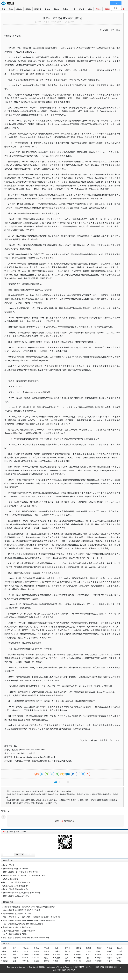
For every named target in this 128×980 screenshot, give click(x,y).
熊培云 (120, 954)
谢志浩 (99, 961)
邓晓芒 (26, 954)
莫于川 (78, 961)
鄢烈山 (68, 948)
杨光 (119, 961)
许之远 (5, 961)
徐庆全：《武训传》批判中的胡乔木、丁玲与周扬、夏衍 (24, 875)
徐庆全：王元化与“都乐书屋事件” (15, 886)
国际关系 (38, 9)
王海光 (120, 951)
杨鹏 (15, 954)
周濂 (4, 954)
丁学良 (47, 948)
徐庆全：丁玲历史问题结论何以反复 (16, 882)
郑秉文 (68, 961)
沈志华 (47, 951)
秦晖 (4, 948)
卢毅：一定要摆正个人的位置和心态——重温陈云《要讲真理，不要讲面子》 (32, 917)
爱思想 (8, 4)
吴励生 (36, 961)
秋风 (4, 958)
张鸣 (98, 951)
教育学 (66, 9)
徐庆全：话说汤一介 (10, 865)
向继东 (57, 951)
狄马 (88, 954)
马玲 (67, 954)
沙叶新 (78, 958)
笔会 (13, 753)
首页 (4, 9)
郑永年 (26, 948)
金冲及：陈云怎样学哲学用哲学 (14, 934)
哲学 (90, 9)
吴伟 (67, 958)
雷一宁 (36, 958)
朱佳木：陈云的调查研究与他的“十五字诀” (19, 931)
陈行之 (15, 948)
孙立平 (109, 961)
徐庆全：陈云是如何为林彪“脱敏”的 (16, 896)
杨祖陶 (36, 951)
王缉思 (36, 954)
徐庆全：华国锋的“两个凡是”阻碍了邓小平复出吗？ (22, 893)
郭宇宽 (15, 951)
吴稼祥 (120, 958)
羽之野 (89, 961)
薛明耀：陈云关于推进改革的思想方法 (17, 927)
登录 (62, 821)
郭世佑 (57, 954)
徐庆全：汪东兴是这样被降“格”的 (15, 889)
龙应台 (36, 948)
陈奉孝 (47, 954)
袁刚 (15, 961)
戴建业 (78, 951)
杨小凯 (26, 961)
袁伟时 (99, 954)
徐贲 (4, 951)
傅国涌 (78, 948)
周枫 (46, 958)
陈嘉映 (89, 948)
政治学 (28, 9)
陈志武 (120, 948)
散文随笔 (21, 753)
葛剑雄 (99, 958)
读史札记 (31, 753)
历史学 (82, 9)
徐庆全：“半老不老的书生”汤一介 (15, 869)
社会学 (48, 9)
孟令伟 (26, 958)
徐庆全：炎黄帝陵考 (10, 879)
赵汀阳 (68, 951)
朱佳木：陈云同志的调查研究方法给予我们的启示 (21, 910)
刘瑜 (88, 958)
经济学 (19, 9)
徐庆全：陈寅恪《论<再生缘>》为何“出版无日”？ (21, 872)
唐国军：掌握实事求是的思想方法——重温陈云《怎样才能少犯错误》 (29, 920)
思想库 (98, 9)
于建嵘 (109, 948)
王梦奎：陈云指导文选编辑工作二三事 (17, 914)
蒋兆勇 (57, 958)
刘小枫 (15, 958)
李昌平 (89, 951)
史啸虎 (109, 954)
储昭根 (109, 958)
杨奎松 (109, 951)
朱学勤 (47, 961)
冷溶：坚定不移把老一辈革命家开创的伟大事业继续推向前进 (26, 938)
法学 (11, 9)
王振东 (78, 954)
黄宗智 (99, 948)
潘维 (56, 961)
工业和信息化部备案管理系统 (64, 970)
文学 (74, 9)
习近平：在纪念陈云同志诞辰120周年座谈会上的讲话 (23, 924)
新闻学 (57, 9)
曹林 (56, 948)
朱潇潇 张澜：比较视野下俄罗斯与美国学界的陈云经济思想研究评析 (28, 907)
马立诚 (26, 951)
